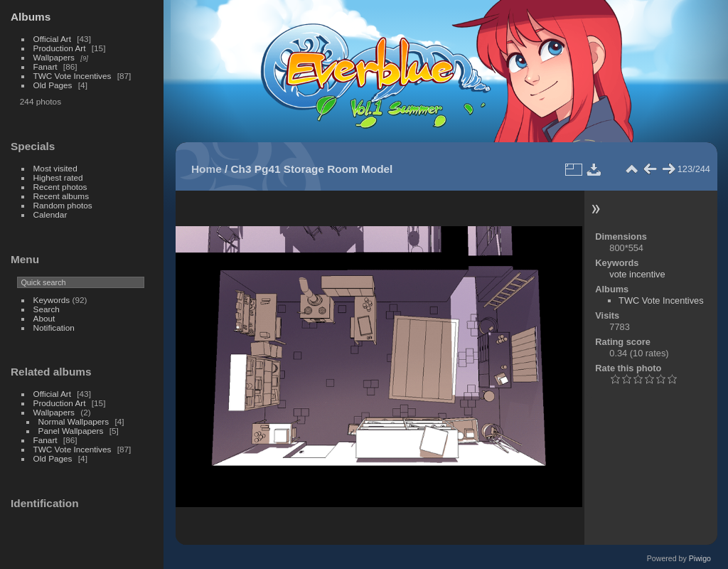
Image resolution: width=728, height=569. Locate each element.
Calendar (50, 214)
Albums (31, 17)
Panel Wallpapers (71, 431)
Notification (54, 328)
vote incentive (637, 274)
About (44, 318)
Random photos (63, 205)
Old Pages (53, 85)
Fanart (45, 67)
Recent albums (61, 196)
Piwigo (700, 558)
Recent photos (60, 187)
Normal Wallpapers (74, 421)
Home (207, 169)
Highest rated (58, 177)
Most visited (55, 168)
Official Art (52, 39)
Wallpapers (54, 57)
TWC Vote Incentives (73, 76)
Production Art (60, 48)
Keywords (52, 300)
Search (47, 309)
